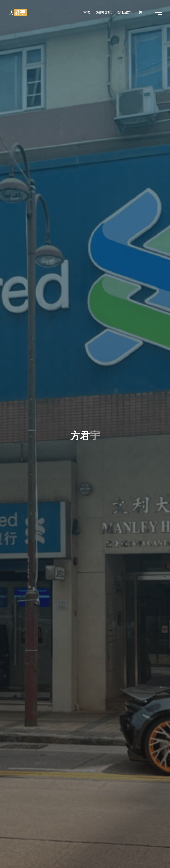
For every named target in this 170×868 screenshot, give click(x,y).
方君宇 (17, 12)
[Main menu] (158, 12)
